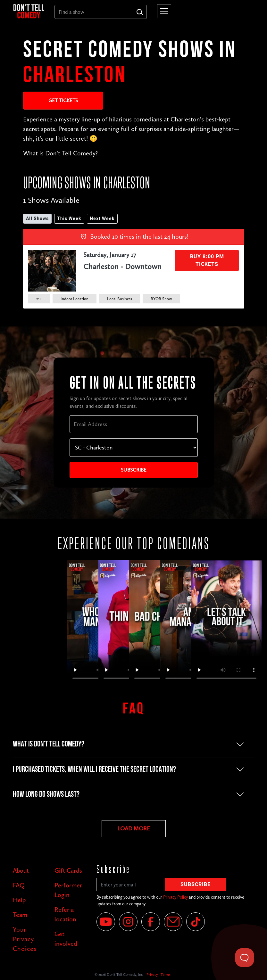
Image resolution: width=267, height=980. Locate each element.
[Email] (173, 922)
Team (20, 915)
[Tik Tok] (196, 922)
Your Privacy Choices (25, 939)
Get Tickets (63, 100)
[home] (29, 11)
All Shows (37, 219)
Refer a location (65, 914)
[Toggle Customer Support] (245, 958)
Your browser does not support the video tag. (226, 623)
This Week (69, 219)
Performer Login (68, 890)
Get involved (66, 939)
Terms (166, 975)
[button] (163, 11)
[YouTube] (106, 922)
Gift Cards (68, 870)
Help (19, 900)
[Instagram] (128, 922)
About (21, 870)
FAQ (19, 885)
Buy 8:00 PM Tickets (207, 260)
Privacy (152, 975)
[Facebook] (151, 922)
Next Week (102, 219)
